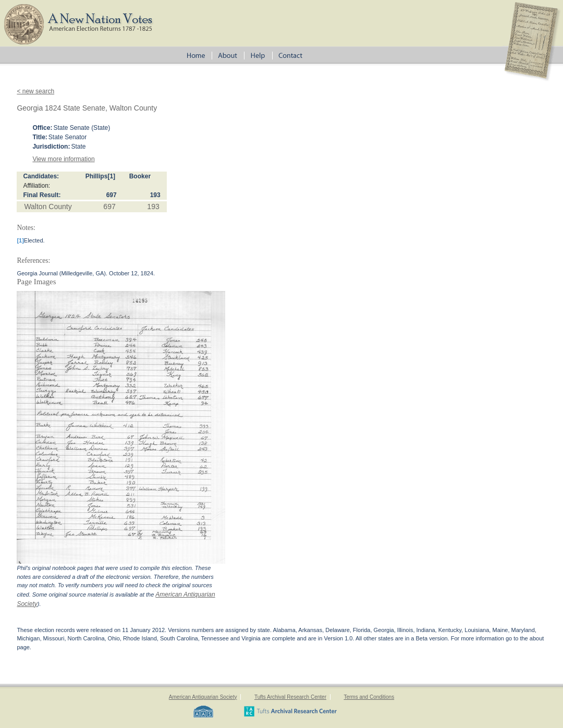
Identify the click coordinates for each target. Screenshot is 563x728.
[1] (111, 176)
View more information (63, 159)
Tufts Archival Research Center (290, 697)
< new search (35, 91)
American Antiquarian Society (203, 697)
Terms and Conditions (369, 697)
